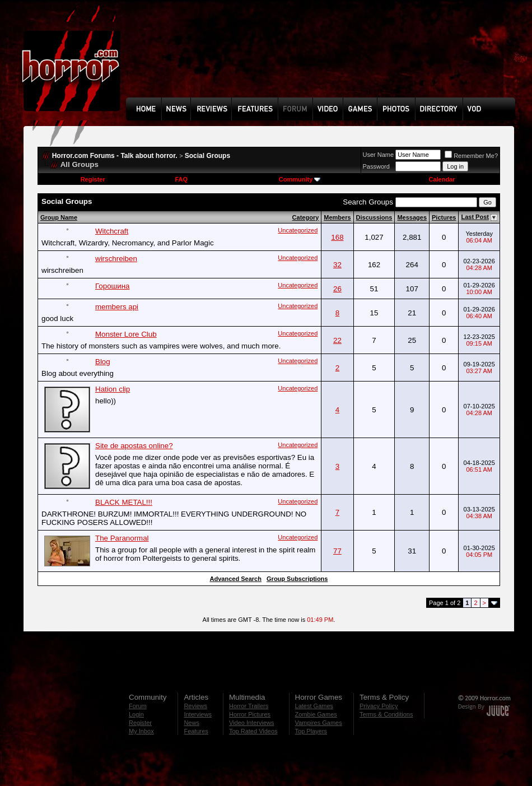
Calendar (442, 179)
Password (376, 166)
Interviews (198, 714)
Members (337, 217)
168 (337, 237)
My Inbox (141, 731)
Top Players (311, 731)
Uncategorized (298, 230)
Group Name (59, 217)
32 (337, 265)
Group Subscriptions (297, 579)
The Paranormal (122, 538)
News (192, 723)
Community (300, 179)
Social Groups (207, 156)
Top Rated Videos (253, 731)
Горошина (112, 286)
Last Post (475, 217)
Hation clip (113, 389)
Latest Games (314, 706)
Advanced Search (236, 579)
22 (337, 340)
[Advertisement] (165, 57)
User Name (379, 155)
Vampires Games (319, 723)
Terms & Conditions (386, 714)
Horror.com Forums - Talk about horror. (115, 156)
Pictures (444, 217)
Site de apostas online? (134, 446)
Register (93, 179)
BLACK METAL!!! (124, 502)
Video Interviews (252, 723)
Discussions (374, 217)
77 (337, 551)
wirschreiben (116, 259)
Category (306, 217)
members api (117, 307)
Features (196, 731)
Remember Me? (471, 156)
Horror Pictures (250, 714)
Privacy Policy (379, 706)
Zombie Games (316, 714)
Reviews (195, 706)
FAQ (181, 179)
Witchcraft (112, 231)
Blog (103, 362)
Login (136, 714)
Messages (412, 217)
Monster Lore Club (126, 334)
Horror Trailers (249, 706)
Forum (138, 706)
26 (337, 289)
